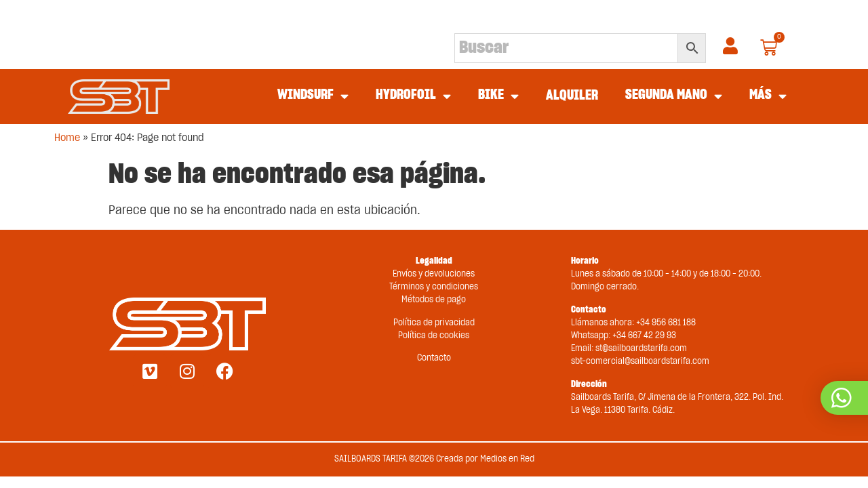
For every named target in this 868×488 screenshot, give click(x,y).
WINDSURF (313, 96)
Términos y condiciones (434, 287)
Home (67, 138)
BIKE (498, 96)
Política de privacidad (434, 323)
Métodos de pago (434, 300)
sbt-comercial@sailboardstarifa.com (640, 362)
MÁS (768, 96)
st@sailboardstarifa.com (641, 349)
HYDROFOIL (413, 96)
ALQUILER (572, 96)
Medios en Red (507, 459)
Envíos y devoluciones (434, 274)
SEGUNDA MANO (674, 96)
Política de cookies (434, 336)
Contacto (434, 358)
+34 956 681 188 (666, 323)
